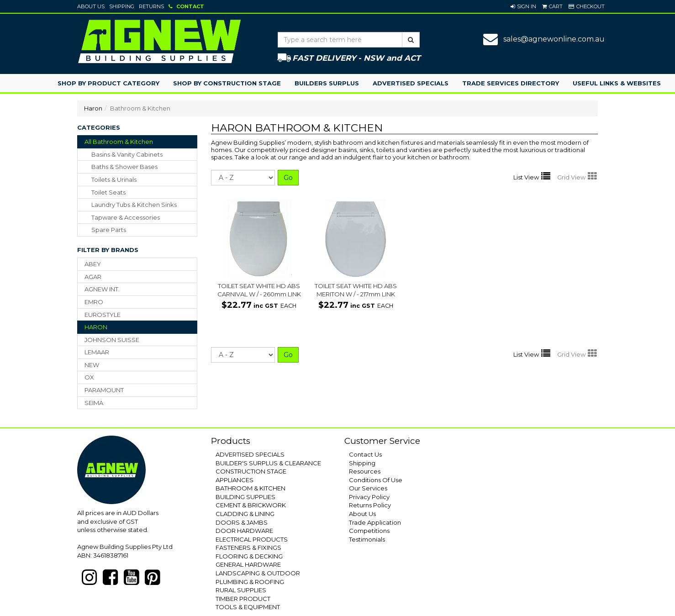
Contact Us (365, 454)
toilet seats (108, 192)
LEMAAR (97, 352)
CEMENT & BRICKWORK (251, 505)
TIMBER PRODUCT (243, 599)
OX (89, 377)
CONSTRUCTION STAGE (251, 471)
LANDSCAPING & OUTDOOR (258, 573)
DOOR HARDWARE (244, 531)
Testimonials (367, 539)
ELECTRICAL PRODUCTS (252, 539)
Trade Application (375, 522)
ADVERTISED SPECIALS (250, 454)
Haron (93, 108)
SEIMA (94, 403)
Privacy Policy (369, 497)
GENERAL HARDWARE (248, 564)
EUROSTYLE (103, 315)
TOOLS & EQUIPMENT (248, 607)
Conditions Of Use (376, 480)
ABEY (93, 264)
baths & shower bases (124, 167)
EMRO (94, 302)
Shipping (122, 6)
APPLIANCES (235, 480)
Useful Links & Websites (617, 83)
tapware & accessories (126, 217)
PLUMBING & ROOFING (250, 582)
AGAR (93, 277)
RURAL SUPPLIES (241, 590)
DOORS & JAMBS (242, 522)
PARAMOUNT (104, 390)
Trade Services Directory (511, 83)
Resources (365, 471)
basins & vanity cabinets (127, 154)
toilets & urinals (114, 179)
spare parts (109, 230)
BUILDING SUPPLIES (245, 497)
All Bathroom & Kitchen (119, 142)
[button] (523, 6)
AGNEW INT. (102, 289)
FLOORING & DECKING (249, 556)
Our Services (368, 488)
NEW (92, 365)
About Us (91, 6)
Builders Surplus (327, 83)
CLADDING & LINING (245, 514)
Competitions (369, 531)
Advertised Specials (411, 83)
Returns (151, 6)
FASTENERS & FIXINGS (248, 548)
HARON (96, 327)
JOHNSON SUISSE (112, 340)
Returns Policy (370, 505)
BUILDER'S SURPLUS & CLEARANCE (268, 463)
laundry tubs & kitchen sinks (134, 205)
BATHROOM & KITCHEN (250, 488)
